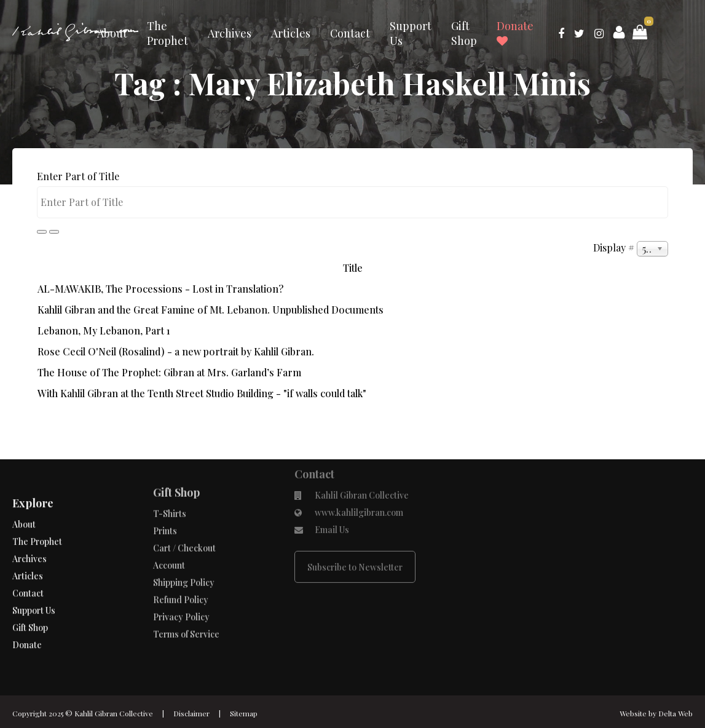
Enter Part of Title (79, 176)
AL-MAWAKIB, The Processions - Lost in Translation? (160, 289)
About (112, 33)
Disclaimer (191, 713)
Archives (230, 33)
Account (169, 543)
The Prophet (167, 33)
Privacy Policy (181, 594)
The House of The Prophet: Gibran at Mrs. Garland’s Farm (169, 372)
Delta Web (675, 713)
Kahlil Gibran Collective (114, 713)
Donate (515, 33)
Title (353, 268)
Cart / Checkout (184, 525)
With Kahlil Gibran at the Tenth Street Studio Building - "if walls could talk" (202, 393)
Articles (291, 33)
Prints (165, 508)
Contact (350, 33)
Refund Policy (181, 577)
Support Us (411, 33)
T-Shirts (170, 491)
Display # (615, 247)
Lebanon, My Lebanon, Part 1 (104, 330)
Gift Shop (464, 33)
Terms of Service (186, 611)
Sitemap (244, 713)
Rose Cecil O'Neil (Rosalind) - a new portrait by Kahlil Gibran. (176, 351)
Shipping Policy (184, 560)
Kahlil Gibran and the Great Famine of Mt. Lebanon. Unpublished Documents (211, 310)
